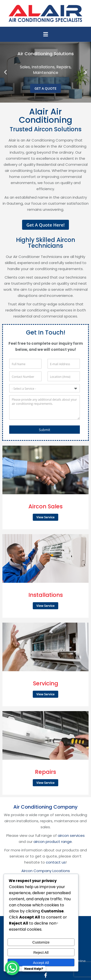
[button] (46, 34)
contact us (56, 862)
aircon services (71, 835)
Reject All (41, 952)
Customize (41, 942)
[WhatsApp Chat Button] (12, 968)
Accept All (41, 963)
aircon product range (53, 842)
